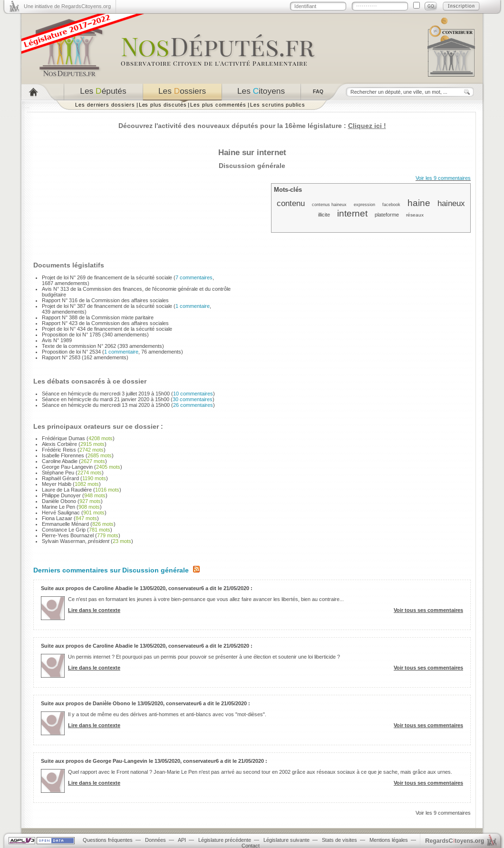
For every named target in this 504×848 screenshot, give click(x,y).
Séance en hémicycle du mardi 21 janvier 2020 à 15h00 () (128, 399)
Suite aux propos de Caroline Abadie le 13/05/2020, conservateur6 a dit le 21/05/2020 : (147, 588)
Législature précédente (225, 840)
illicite (324, 215)
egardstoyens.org (455, 841)
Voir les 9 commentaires (443, 178)
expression (364, 205)
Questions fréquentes (108, 840)
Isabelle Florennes (63, 455)
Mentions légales (389, 840)
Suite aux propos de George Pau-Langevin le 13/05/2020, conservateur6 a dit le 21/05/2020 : (154, 761)
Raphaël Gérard (60, 478)
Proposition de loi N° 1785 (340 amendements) (95, 335)
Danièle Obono (59, 501)
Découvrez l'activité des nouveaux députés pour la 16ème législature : (252, 126)
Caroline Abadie (60, 461)
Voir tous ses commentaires (428, 610)
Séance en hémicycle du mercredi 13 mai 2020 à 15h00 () (128, 405)
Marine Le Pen (58, 507)
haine (419, 203)
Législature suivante (286, 840)
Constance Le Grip (64, 530)
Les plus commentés (218, 105)
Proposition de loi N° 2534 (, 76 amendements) (112, 352)
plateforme (387, 215)
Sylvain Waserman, (76, 541)
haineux (451, 203)
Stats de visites (339, 840)
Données (155, 840)
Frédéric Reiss (59, 450)
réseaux (415, 215)
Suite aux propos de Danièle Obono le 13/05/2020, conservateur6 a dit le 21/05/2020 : (145, 703)
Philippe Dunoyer (61, 495)
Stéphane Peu (58, 473)
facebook (391, 205)
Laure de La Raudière (67, 490)
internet (352, 213)
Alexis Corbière (59, 444)
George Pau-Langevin (67, 467)
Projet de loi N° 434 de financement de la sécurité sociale (107, 329)
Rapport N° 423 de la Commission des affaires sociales (105, 323)
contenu (291, 203)
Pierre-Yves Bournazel (68, 535)
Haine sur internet (252, 152)
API (182, 840)
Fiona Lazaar (57, 518)
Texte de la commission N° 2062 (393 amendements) (103, 346)
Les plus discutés (163, 105)
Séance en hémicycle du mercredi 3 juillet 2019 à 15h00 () (128, 394)
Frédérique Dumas (63, 438)
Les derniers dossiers (105, 105)
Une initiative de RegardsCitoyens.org (67, 6)
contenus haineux (329, 205)
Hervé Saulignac (61, 513)
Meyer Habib (57, 484)
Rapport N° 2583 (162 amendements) (85, 357)
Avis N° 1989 (57, 340)
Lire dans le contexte (94, 610)
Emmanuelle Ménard (65, 524)
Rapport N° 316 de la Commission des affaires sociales (105, 300)
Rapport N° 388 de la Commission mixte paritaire (98, 317)
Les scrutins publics (278, 105)
